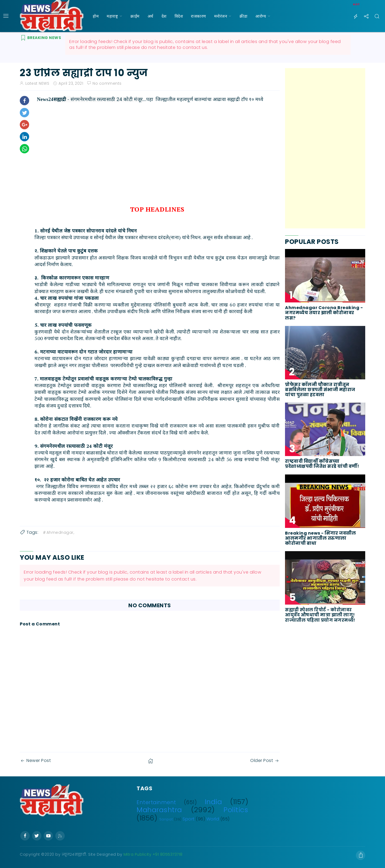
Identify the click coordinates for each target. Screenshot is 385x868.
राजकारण (199, 16)
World (213, 819)
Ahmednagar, (58, 532)
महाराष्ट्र (112, 16)
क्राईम (135, 16)
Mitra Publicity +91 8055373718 (153, 854)
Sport (189, 819)
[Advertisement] (325, 148)
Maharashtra (159, 810)
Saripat (166, 819)
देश (164, 16)
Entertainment (156, 802)
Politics (236, 810)
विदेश (179, 16)
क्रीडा (243, 16)
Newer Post (35, 760)
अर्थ (151, 16)
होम (96, 16)
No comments (107, 83)
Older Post (265, 760)
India (213, 802)
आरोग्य (261, 16)
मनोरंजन (221, 16)
